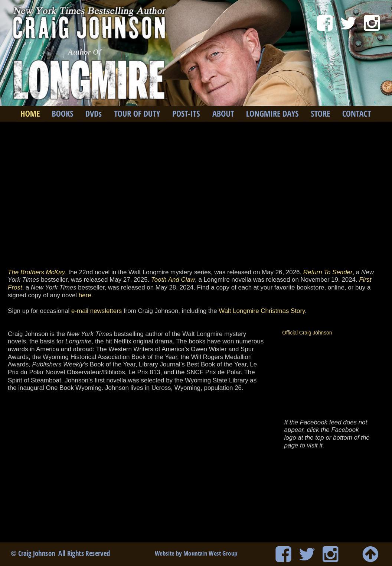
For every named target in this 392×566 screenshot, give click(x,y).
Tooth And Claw (173, 280)
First (366, 280)
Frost (15, 287)
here (85, 295)
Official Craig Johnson (307, 333)
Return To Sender (328, 272)
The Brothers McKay (36, 272)
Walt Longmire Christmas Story (262, 311)
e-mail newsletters (97, 311)
